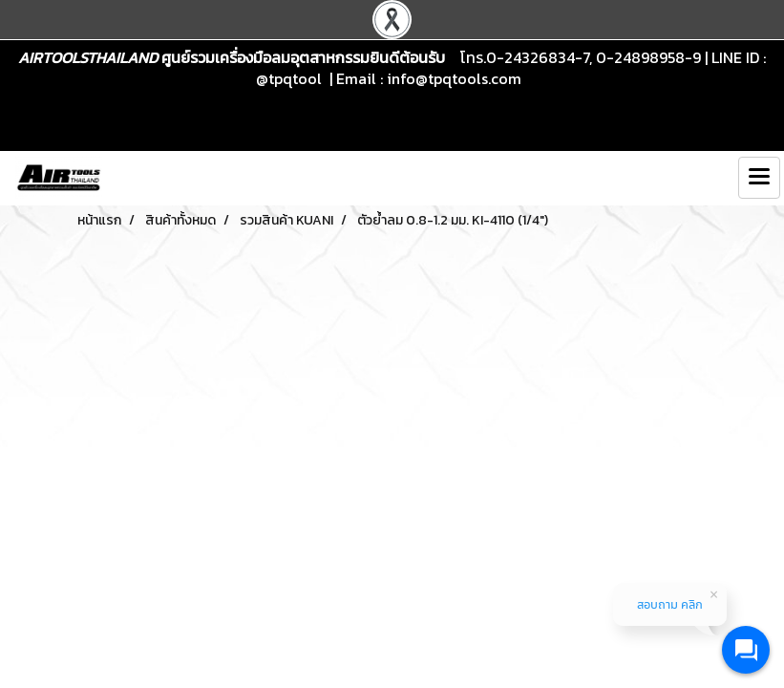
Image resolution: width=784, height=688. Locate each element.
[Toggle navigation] (759, 178)
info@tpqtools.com (454, 78)
